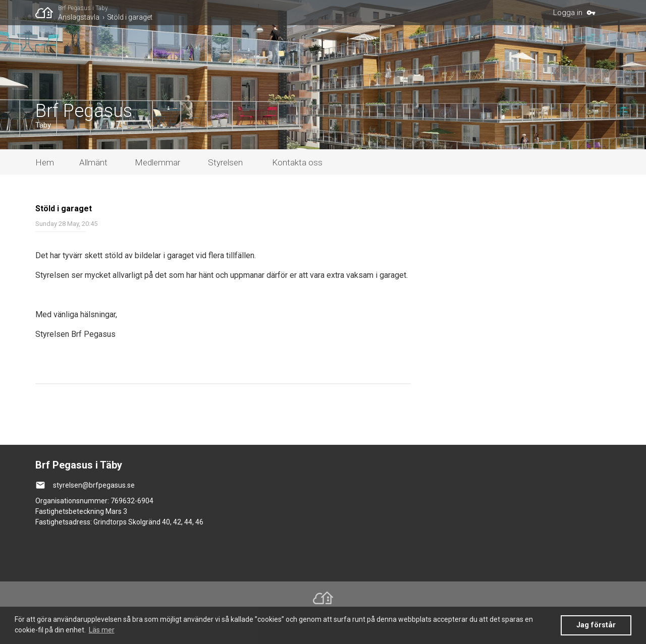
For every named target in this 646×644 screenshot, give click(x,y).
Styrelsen (225, 162)
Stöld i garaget (130, 17)
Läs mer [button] (102, 630)
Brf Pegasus (84, 111)
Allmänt (93, 162)
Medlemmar (157, 162)
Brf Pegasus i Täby (83, 8)
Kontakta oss (297, 162)
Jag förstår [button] (596, 625)
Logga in (568, 13)
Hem (45, 162)
